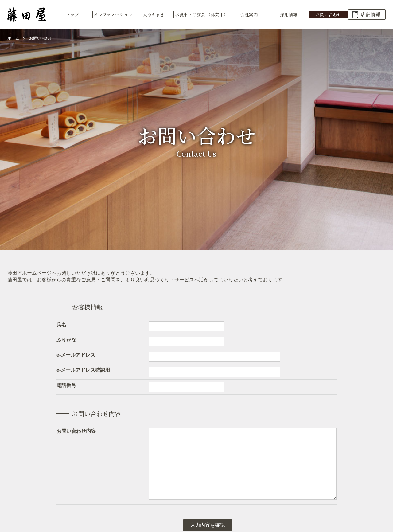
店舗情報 (371, 14)
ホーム (13, 38)
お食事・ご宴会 (201, 14)
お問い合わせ (329, 14)
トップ (72, 14)
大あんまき (154, 14)
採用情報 (289, 14)
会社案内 (249, 14)
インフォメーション (113, 14)
